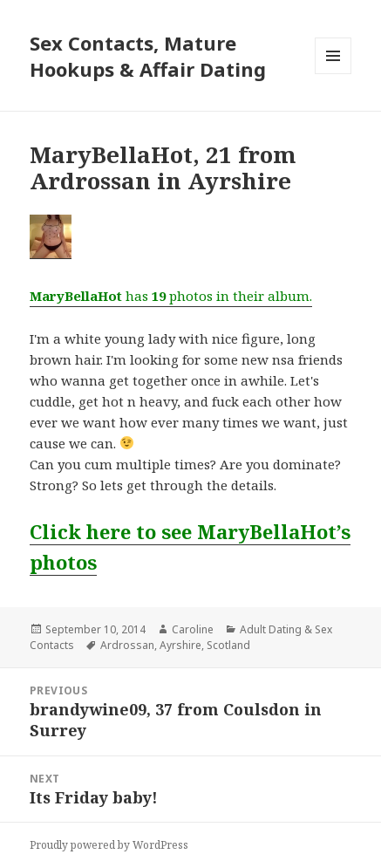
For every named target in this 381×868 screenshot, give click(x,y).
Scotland (228, 645)
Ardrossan (127, 645)
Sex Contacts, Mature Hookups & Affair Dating (148, 56)
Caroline (193, 629)
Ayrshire (180, 645)
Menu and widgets (333, 74)
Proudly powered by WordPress (109, 845)
